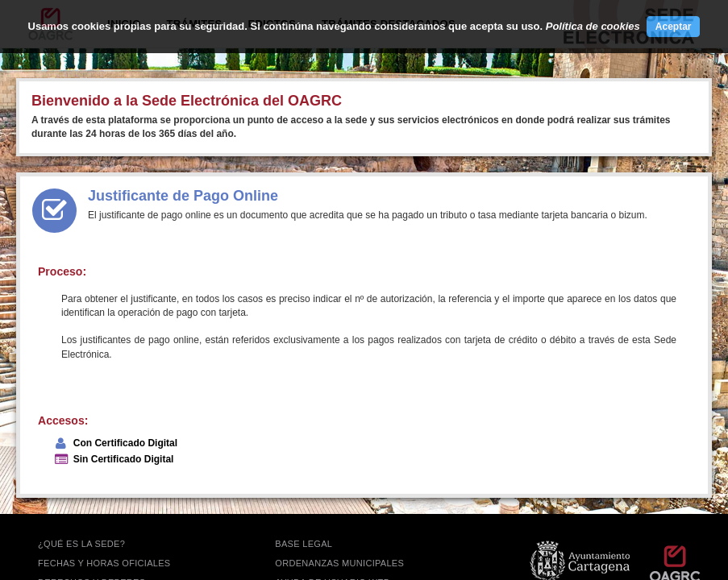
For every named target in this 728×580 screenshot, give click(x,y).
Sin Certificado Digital (124, 459)
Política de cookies (593, 26)
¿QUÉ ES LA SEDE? (81, 544)
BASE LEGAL (304, 544)
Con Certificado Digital (125, 443)
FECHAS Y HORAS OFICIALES (104, 563)
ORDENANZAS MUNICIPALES (339, 563)
